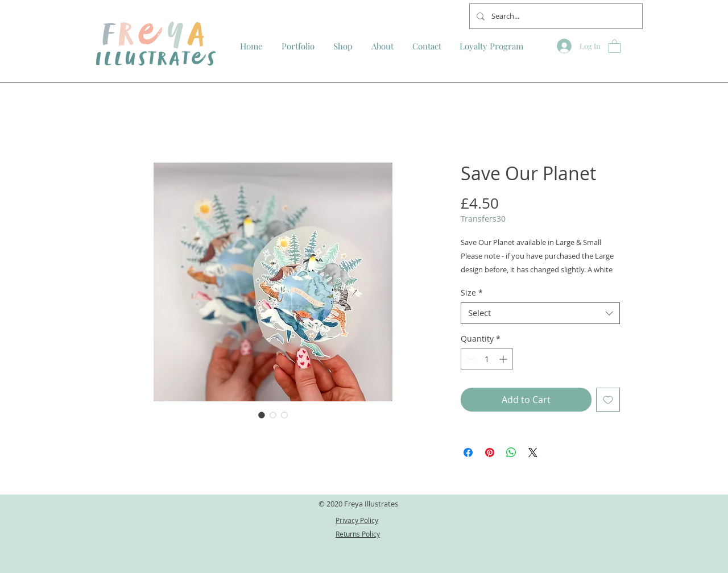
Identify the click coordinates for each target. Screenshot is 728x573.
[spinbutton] (487, 359)
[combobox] (540, 313)
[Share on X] (533, 452)
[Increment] (504, 359)
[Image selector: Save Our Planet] (262, 415)
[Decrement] (470, 359)
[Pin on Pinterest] (490, 452)
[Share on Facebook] (468, 452)
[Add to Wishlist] (608, 400)
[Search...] (555, 16)
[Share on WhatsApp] (511, 452)
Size (472, 293)
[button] (615, 46)
